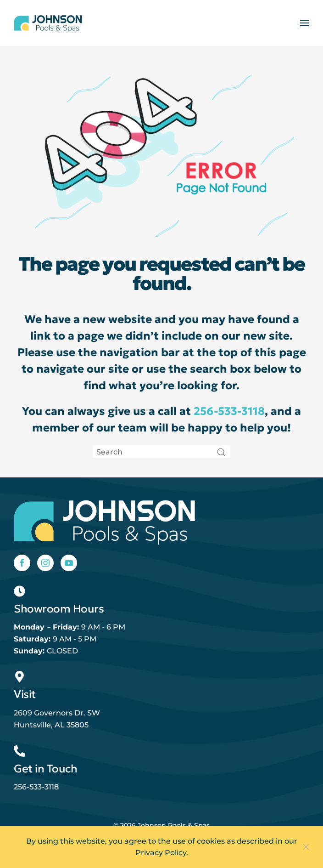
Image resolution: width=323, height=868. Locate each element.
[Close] (306, 847)
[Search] (161, 452)
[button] (305, 23)
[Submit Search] (221, 452)
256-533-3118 (229, 411)
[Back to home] (48, 23)
